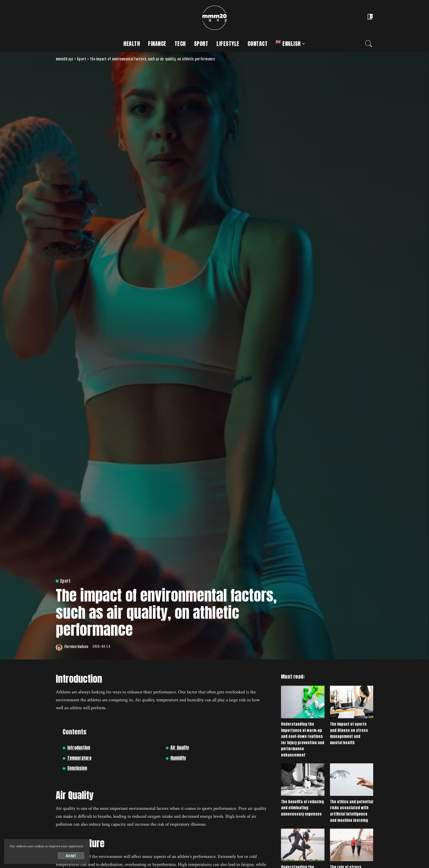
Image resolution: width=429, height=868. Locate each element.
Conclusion (77, 768)
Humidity (178, 758)
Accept (67, 856)
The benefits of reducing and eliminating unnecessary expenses (302, 808)
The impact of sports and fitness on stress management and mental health (349, 733)
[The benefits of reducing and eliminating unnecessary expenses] (303, 780)
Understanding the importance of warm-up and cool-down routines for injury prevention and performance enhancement (303, 740)
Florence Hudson (76, 647)
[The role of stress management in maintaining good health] (352, 845)
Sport (65, 581)
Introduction (79, 748)
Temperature (79, 758)
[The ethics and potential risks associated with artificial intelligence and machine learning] (352, 780)
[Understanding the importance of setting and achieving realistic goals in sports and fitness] (303, 845)
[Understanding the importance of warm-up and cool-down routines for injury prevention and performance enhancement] (303, 702)
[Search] (369, 44)
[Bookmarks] (370, 18)
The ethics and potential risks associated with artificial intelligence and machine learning (352, 811)
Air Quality (180, 748)
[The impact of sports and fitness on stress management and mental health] (352, 702)
